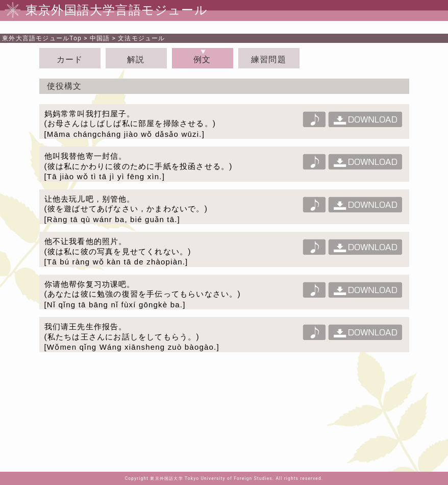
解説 (136, 59)
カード (70, 59)
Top (42, 38)
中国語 (100, 38)
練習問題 (269, 59)
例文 (202, 59)
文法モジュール (141, 38)
